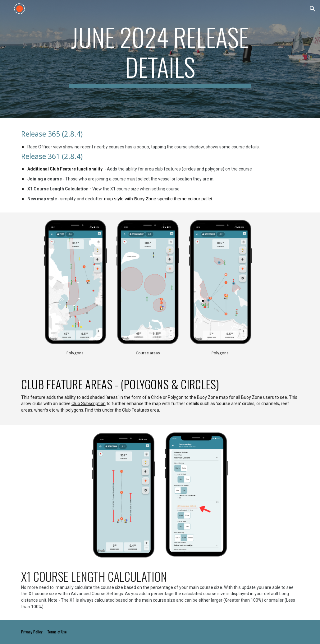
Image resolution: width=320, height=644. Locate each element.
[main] (160, 55)
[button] (313, 9)
